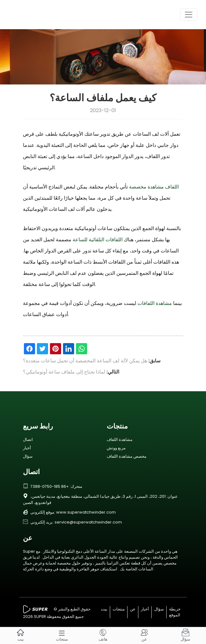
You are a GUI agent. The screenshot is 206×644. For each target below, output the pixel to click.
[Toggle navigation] (189, 15)
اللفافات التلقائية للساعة (98, 240)
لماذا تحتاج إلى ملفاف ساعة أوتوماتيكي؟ (64, 372)
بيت (104, 609)
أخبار (27, 448)
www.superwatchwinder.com (86, 512)
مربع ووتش (116, 448)
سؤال (28, 456)
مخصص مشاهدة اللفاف (127, 456)
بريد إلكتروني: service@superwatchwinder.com (72, 522)
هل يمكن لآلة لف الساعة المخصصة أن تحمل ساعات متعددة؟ (85, 361)
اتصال (28, 440)
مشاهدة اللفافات (155, 303)
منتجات (119, 609)
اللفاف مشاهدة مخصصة (154, 187)
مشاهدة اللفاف (120, 440)
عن (133, 609)
